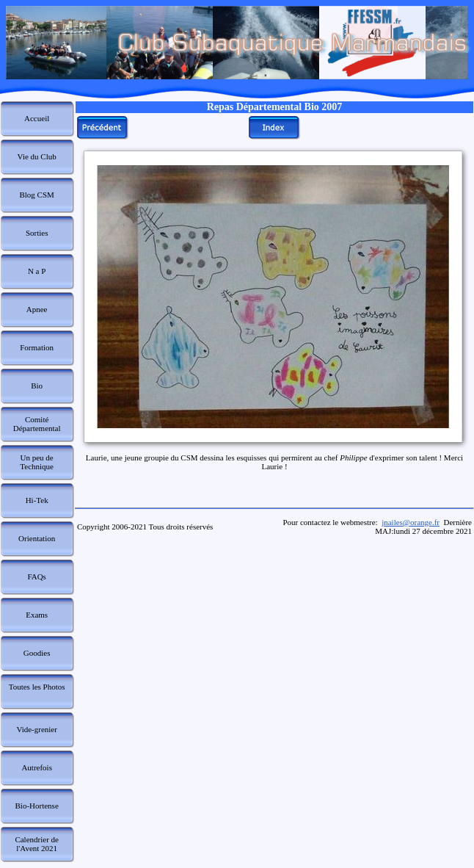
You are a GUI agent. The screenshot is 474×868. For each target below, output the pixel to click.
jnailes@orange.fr (411, 522)
